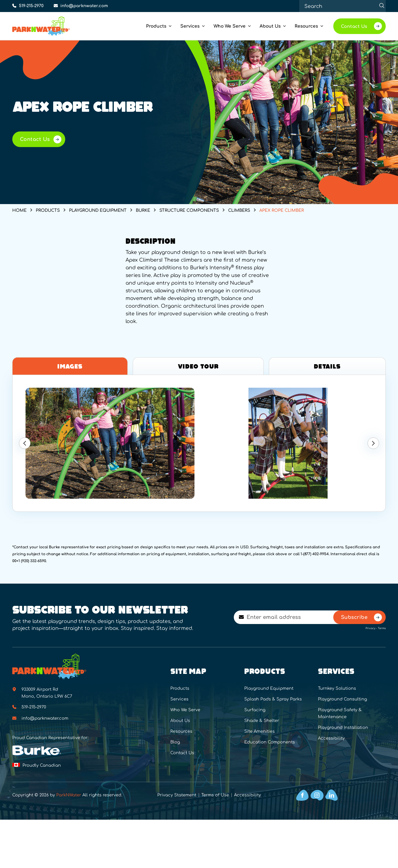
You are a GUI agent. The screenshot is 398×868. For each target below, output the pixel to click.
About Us (180, 721)
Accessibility (331, 738)
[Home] (50, 26)
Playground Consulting (342, 699)
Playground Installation (343, 728)
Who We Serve (185, 710)
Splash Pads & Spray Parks (273, 699)
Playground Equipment (269, 688)
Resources (181, 731)
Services (179, 699)
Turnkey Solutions (337, 688)
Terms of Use (215, 795)
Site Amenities (259, 731)
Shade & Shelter (262, 721)
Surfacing (255, 710)
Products (180, 688)
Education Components (270, 742)
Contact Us (182, 753)
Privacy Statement (177, 795)
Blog (175, 742)
